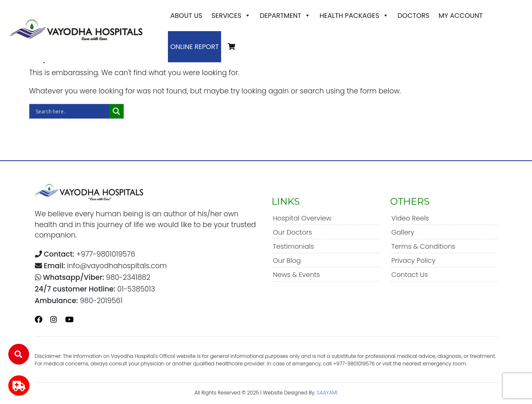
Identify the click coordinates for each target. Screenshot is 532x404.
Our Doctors (293, 232)
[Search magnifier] (116, 111)
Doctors (414, 16)
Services (231, 16)
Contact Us (410, 275)
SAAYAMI (327, 393)
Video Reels (410, 218)
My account (461, 16)
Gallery (403, 232)
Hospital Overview (302, 218)
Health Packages (354, 16)
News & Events (297, 275)
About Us (186, 16)
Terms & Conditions (424, 246)
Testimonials (294, 246)
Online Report (195, 47)
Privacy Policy (414, 261)
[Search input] (71, 111)
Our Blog (287, 261)
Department (285, 16)
